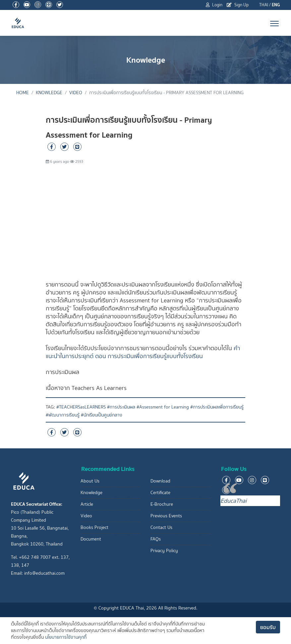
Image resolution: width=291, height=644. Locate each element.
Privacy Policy (164, 551)
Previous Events (166, 516)
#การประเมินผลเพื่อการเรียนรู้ (217, 407)
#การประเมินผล (121, 407)
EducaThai (233, 501)
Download (160, 481)
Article (87, 504)
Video (76, 93)
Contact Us (161, 527)
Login (214, 5)
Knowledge (49, 93)
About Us (90, 481)
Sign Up (238, 5)
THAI (264, 5)
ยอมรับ (268, 627)
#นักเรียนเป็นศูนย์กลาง (102, 415)
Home (23, 93)
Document (91, 539)
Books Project (94, 527)
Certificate (160, 493)
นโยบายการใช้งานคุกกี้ (66, 637)
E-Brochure (162, 504)
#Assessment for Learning (163, 407)
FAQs (156, 539)
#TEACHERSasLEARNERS (81, 407)
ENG (276, 5)
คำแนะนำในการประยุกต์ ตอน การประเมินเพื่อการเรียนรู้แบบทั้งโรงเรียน (143, 352)
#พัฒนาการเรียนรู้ (63, 415)
